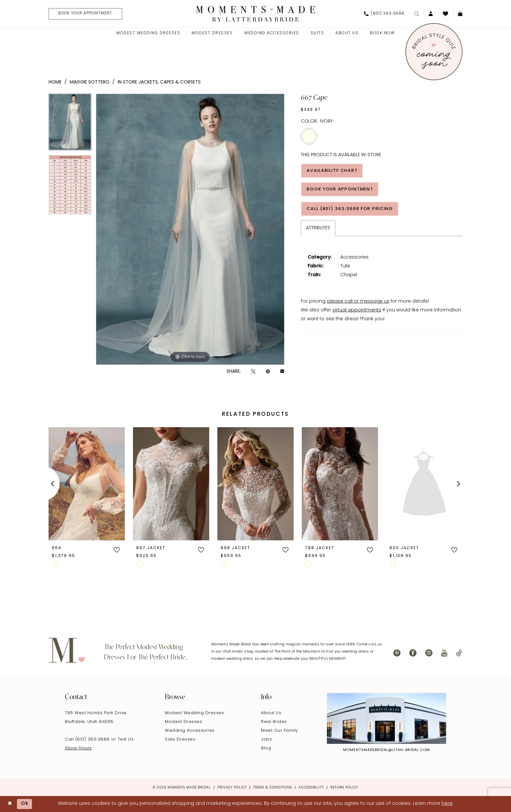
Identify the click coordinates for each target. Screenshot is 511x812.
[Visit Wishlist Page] (445, 14)
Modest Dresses (183, 722)
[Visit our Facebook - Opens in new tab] (413, 653)
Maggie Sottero (90, 82)
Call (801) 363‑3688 (88, 739)
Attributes (318, 229)
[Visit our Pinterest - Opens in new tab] (397, 653)
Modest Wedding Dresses (194, 713)
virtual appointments (357, 311)
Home (55, 82)
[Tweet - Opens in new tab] (253, 372)
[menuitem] (84, 14)
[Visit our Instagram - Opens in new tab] (429, 653)
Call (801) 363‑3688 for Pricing (352, 210)
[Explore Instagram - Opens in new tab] (387, 718)
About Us (271, 713)
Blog (266, 748)
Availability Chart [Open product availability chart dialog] (334, 171)
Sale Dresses (180, 739)
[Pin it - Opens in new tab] (268, 372)
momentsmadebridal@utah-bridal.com (387, 750)
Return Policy (344, 788)
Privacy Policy (232, 788)
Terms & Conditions (273, 788)
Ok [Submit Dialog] (25, 804)
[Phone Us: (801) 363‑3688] (384, 14)
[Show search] (416, 14)
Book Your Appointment (342, 190)
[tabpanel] (70, 124)
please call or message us (358, 302)
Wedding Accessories (190, 731)
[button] (431, 14)
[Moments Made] (256, 14)
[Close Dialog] (10, 804)
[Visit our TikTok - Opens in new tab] (459, 653)
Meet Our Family (280, 731)
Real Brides (274, 722)
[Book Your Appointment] (86, 14)
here (447, 804)
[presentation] (87, 483)
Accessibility (311, 788)
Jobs (266, 739)
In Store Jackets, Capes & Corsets (159, 82)
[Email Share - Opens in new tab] (282, 372)
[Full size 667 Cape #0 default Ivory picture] (190, 229)
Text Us (126, 739)
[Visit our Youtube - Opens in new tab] (444, 653)
